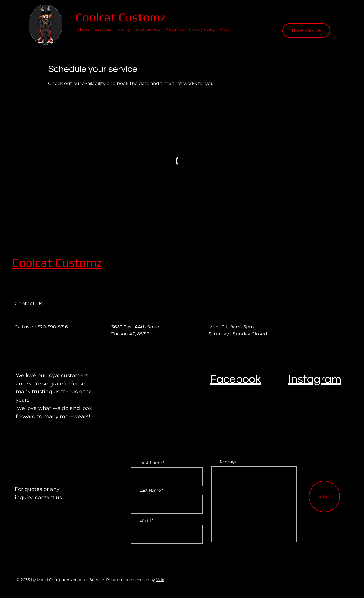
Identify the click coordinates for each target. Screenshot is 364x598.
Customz (79, 263)
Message (228, 461)
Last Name (150, 490)
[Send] (324, 497)
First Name (151, 463)
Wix (160, 580)
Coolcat (97, 17)
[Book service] (306, 30)
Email (145, 520)
